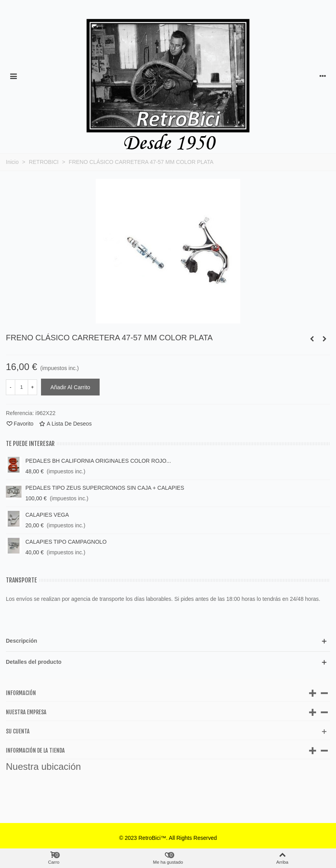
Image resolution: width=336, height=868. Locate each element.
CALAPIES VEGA (47, 515)
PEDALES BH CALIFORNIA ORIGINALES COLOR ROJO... (98, 461)
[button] (168, 641)
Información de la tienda (35, 750)
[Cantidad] (21, 387)
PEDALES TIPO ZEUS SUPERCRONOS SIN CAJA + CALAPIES (105, 488)
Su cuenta (18, 731)
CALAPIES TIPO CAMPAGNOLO (66, 542)
